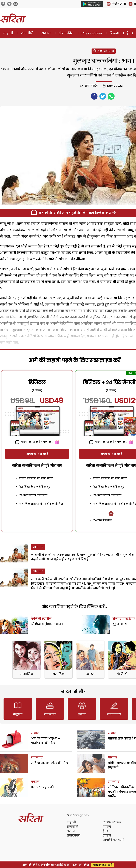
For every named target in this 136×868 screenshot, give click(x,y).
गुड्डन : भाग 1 (120, 624)
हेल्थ (106, 831)
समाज (46, 33)
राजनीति (27, 33)
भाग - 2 (38, 547)
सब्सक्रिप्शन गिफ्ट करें (34, 442)
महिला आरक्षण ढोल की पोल (49, 763)
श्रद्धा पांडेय (91, 86)
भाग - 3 (38, 571)
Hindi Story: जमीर (43, 787)
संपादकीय (66, 33)
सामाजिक (27, 674)
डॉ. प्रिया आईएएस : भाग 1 (47, 624)
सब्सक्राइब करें (37, 454)
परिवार (113, 757)
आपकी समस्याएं (114, 840)
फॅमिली (122, 674)
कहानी (8, 33)
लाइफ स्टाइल (92, 33)
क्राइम (90, 674)
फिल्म (114, 33)
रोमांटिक (59, 674)
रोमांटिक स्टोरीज (124, 619)
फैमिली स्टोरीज (104, 51)
